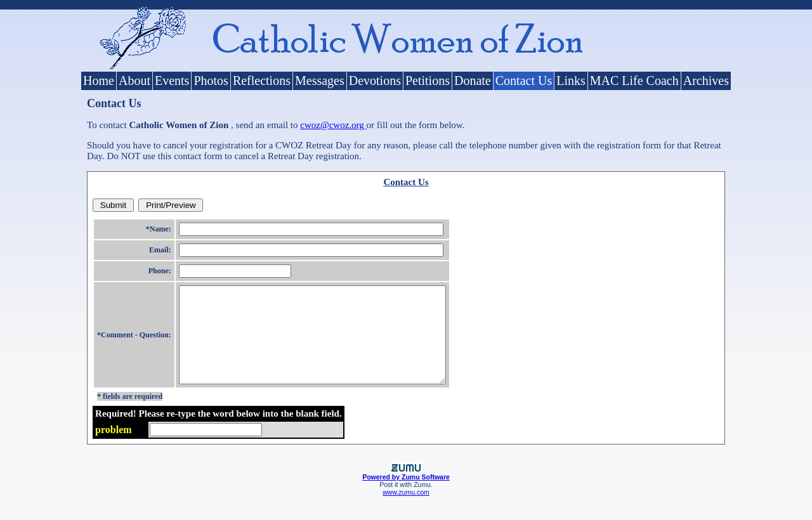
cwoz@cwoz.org (333, 125)
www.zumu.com (406, 511)
